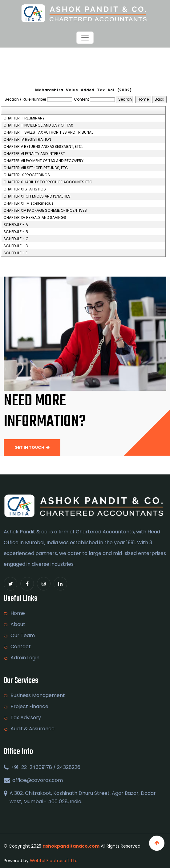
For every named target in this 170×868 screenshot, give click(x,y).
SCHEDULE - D (16, 246)
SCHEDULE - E (15, 253)
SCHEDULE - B (16, 232)
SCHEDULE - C (16, 239)
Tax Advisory (26, 718)
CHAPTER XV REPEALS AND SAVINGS (35, 218)
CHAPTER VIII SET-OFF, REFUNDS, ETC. (36, 168)
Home (18, 613)
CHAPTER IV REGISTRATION (27, 140)
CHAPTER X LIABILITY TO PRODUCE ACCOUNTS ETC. (48, 182)
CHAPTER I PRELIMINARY (24, 118)
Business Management (38, 695)
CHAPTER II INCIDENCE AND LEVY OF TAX (38, 125)
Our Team (23, 636)
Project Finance (29, 707)
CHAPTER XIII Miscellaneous (28, 203)
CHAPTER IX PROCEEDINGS (27, 175)
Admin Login (25, 658)
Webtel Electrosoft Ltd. (54, 861)
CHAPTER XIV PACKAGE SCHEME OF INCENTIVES (45, 211)
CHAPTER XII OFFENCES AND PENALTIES (37, 196)
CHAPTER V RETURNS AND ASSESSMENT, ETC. (43, 147)
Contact (21, 647)
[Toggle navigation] (85, 38)
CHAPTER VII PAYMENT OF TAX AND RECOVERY (43, 161)
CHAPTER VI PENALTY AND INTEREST (34, 154)
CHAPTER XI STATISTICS (25, 189)
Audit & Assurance (32, 729)
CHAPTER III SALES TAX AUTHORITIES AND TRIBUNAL (48, 132)
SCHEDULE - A (16, 225)
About (18, 624)
